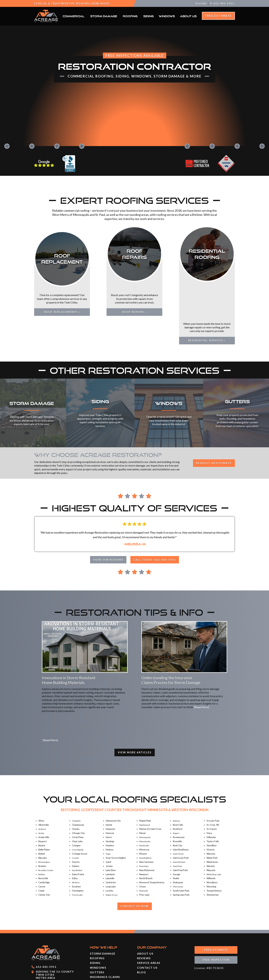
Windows (167, 16)
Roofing (130, 16)
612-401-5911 (46, 935)
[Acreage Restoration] (46, 21)
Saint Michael (180, 830)
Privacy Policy (226, 975)
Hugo (108, 822)
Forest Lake (78, 863)
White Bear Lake (215, 843)
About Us (188, 16)
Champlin (77, 789)
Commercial (74, 16)
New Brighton (146, 826)
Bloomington (45, 830)
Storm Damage (104, 16)
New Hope (145, 834)
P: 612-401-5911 (222, 3)
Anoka (42, 801)
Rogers (176, 801)
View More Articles (134, 720)
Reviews (200, 3)
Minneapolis (145, 806)
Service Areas (149, 931)
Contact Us (147, 936)
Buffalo (42, 843)
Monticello (145, 814)
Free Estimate (218, 16)
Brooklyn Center (47, 838)
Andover (43, 797)
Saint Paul (178, 834)
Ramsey (177, 789)
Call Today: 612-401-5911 (157, 527)
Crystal (76, 826)
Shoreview (178, 855)
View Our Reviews (106, 527)
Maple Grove (112, 863)
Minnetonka (145, 810)
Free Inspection (216, 929)
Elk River (76, 851)
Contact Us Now (135, 875)
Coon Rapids (78, 818)
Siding (148, 16)
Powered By (110, 975)
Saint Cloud (179, 822)
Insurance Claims (105, 945)
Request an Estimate (212, 431)
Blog (141, 941)
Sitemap (205, 975)
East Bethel (78, 838)
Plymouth (144, 859)
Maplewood (145, 793)
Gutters (97, 941)
